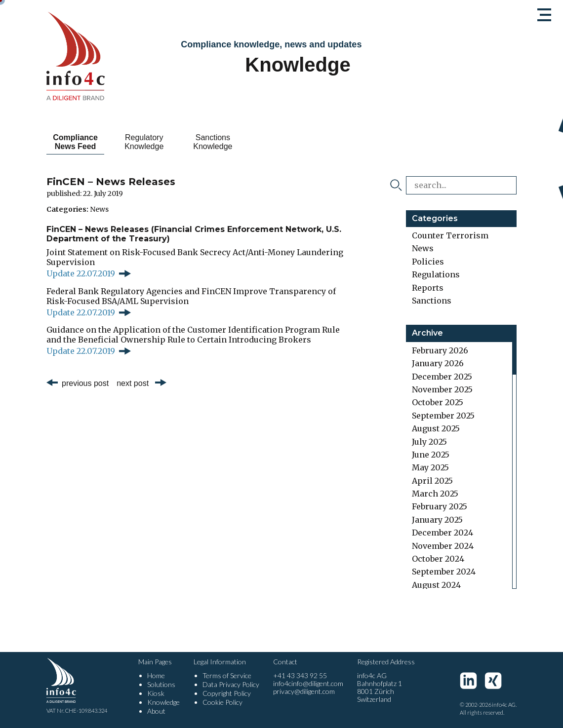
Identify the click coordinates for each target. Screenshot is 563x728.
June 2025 (431, 455)
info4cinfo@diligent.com (308, 683)
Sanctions (432, 301)
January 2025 (437, 520)
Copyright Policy (227, 693)
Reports (428, 288)
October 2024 (438, 559)
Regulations (436, 274)
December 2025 (442, 377)
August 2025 (436, 428)
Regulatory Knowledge (161, 142)
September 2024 (444, 572)
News (99, 209)
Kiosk (156, 693)
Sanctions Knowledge (241, 142)
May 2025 (430, 467)
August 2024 (436, 585)
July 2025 (429, 442)
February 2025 (440, 506)
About (156, 711)
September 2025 (443, 416)
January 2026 (438, 363)
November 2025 (442, 389)
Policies (428, 262)
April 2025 (432, 481)
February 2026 (440, 350)
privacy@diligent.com (304, 691)
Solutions (161, 684)
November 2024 (443, 546)
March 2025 (435, 494)
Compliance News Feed (81, 142)
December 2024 (442, 533)
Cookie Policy (222, 702)
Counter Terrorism (450, 235)
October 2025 (438, 402)
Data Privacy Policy (231, 684)
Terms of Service (227, 675)
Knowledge (163, 702)
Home (156, 675)
